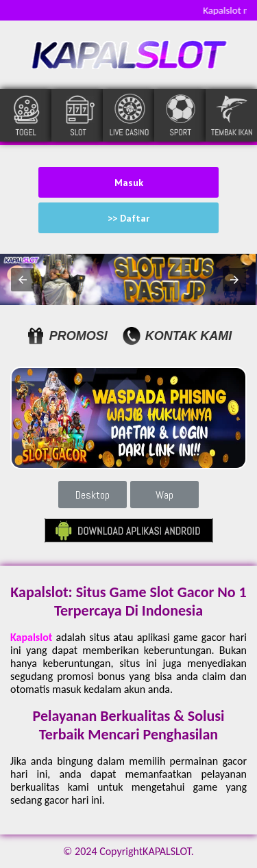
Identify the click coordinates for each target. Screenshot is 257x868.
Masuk (129, 183)
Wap (164, 495)
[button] (23, 280)
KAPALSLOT (167, 851)
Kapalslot (31, 637)
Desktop (93, 495)
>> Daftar (128, 218)
